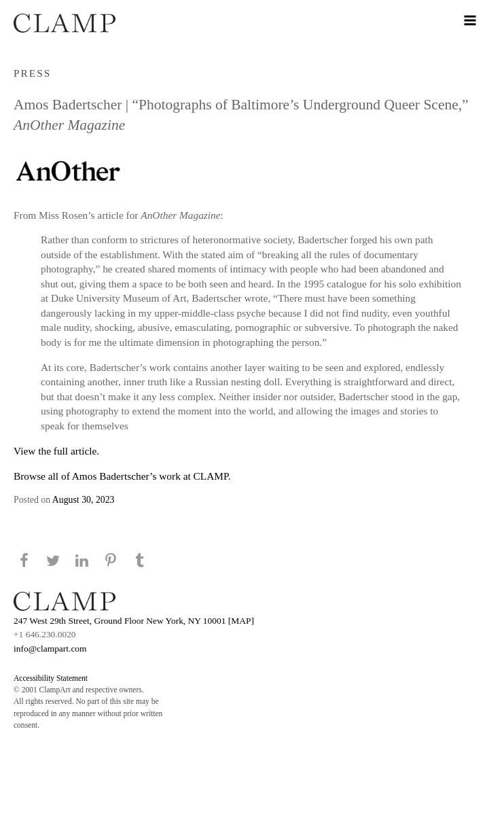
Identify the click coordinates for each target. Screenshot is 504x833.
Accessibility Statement (51, 678)
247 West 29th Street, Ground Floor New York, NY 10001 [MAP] (134, 621)
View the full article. (56, 451)
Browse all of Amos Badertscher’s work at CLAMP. (122, 476)
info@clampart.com (50, 649)
